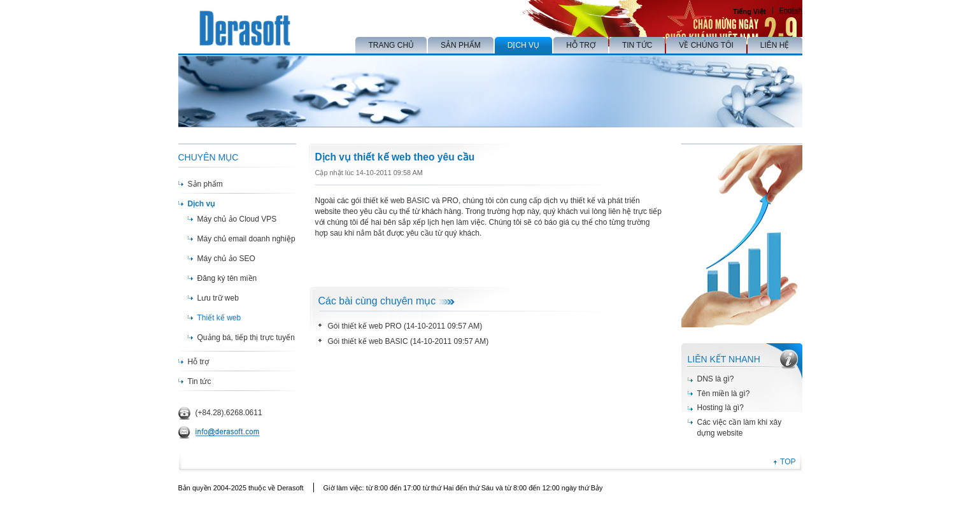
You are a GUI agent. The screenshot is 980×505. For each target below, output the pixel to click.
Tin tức (200, 381)
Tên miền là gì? (724, 394)
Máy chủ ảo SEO (226, 259)
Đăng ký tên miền (227, 278)
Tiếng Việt (749, 11)
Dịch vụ (202, 204)
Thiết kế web (219, 318)
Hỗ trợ (198, 362)
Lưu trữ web (218, 298)
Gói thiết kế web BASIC (368, 341)
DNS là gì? (716, 379)
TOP (788, 462)
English (791, 10)
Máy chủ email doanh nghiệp (246, 239)
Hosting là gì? (721, 408)
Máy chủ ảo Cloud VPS (237, 219)
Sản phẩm (205, 184)
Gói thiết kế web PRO (365, 326)
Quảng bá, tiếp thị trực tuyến (246, 338)
